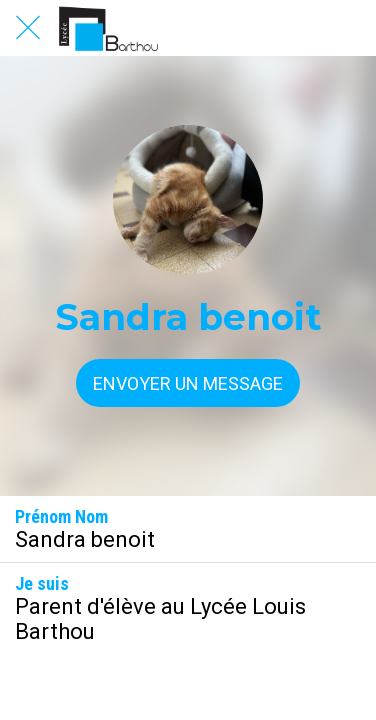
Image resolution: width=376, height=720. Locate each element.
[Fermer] (28, 28)
